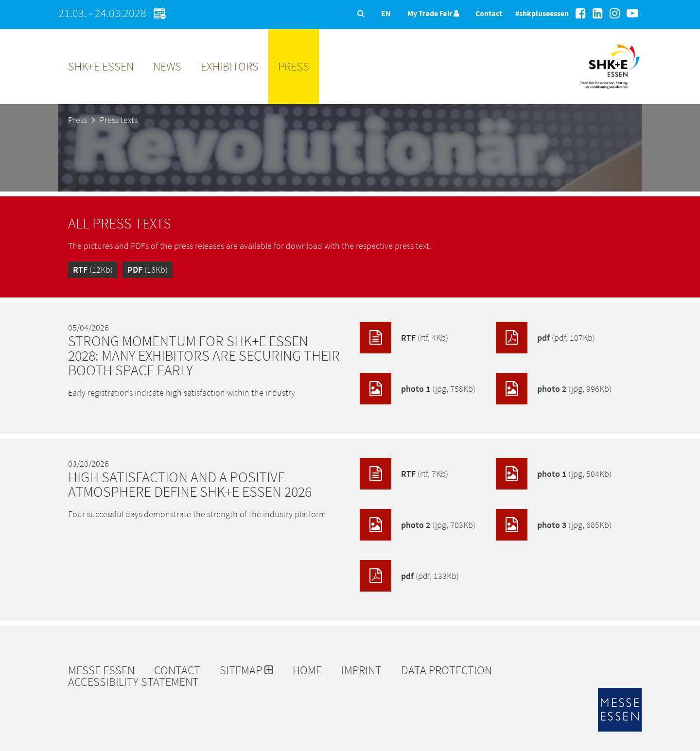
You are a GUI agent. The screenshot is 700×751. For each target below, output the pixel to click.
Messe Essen (101, 670)
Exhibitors (230, 66)
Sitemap (246, 670)
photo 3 (554, 525)
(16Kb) (148, 270)
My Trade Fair (433, 13)
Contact (489, 13)
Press (294, 66)
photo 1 (418, 389)
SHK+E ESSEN (101, 66)
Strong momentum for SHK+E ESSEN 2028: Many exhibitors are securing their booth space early (204, 355)
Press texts (119, 120)
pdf (545, 338)
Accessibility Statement (133, 682)
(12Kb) (93, 270)
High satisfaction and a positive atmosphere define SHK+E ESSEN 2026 (190, 484)
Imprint (361, 670)
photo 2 (554, 389)
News (167, 66)
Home (307, 670)
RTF (404, 338)
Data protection (446, 670)
